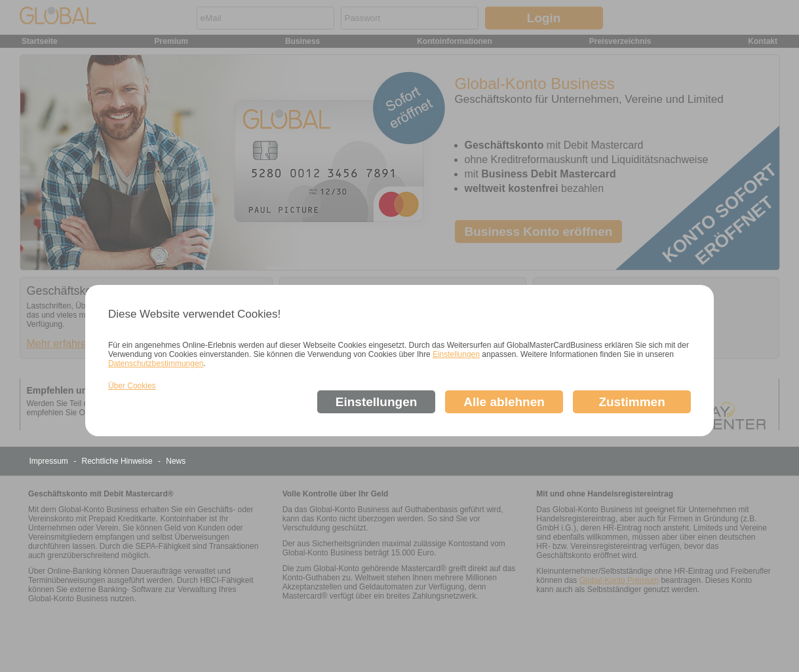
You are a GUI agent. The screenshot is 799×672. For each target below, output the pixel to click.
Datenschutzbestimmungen (156, 364)
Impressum (50, 461)
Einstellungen (456, 354)
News (176, 461)
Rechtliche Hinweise (118, 461)
